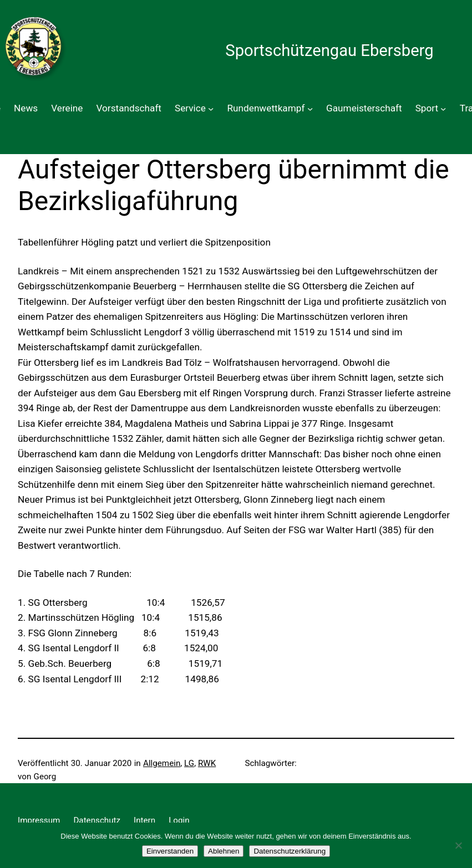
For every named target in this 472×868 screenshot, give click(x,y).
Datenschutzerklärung (290, 851)
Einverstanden (170, 851)
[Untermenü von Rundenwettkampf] (310, 109)
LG (189, 763)
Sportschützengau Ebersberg (329, 50)
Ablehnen (224, 851)
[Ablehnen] (458, 845)
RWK (207, 763)
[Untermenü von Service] (211, 109)
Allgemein (162, 763)
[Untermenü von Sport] (443, 109)
